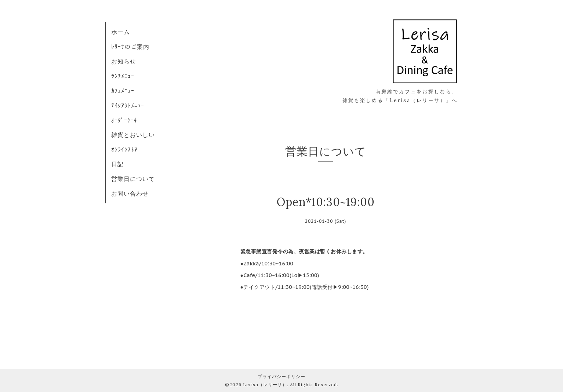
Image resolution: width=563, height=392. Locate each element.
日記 (117, 164)
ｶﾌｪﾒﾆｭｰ (123, 91)
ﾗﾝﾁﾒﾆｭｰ (123, 76)
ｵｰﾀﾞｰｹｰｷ (124, 120)
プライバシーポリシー (281, 376)
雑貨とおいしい (133, 135)
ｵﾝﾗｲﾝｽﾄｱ (124, 149)
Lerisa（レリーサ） (265, 384)
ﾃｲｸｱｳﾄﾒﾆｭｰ (128, 105)
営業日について (133, 179)
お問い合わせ (130, 193)
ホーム (121, 32)
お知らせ (124, 61)
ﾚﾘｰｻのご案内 (130, 47)
